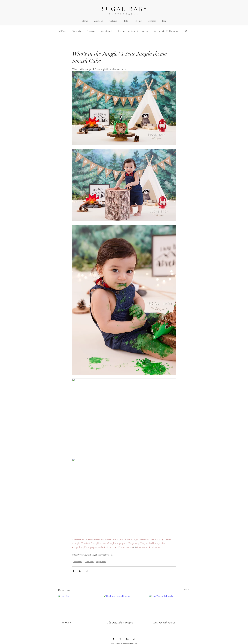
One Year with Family (164, 623)
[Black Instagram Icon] (127, 639)
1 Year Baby (89, 562)
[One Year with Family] (169, 606)
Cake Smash (107, 31)
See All (187, 590)
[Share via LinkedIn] (80, 571)
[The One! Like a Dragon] (124, 606)
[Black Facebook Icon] (113, 639)
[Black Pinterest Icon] (120, 639)
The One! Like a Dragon (120, 623)
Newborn (91, 31)
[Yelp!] (134, 639)
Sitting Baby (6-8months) (166, 31)
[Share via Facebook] (73, 571)
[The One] (79, 606)
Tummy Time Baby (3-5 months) (133, 31)
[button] (113, 21)
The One (66, 623)
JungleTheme (101, 562)
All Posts (62, 31)
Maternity (76, 31)
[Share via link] (87, 571)
